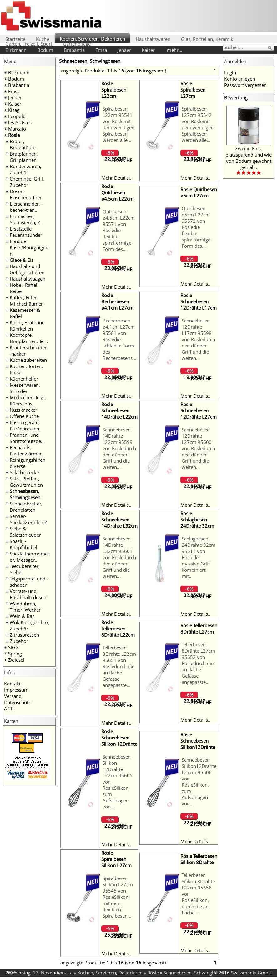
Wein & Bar (22, 616)
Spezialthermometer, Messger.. (29, 557)
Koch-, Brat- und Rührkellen (27, 326)
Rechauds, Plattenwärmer (26, 450)
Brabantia (74, 50)
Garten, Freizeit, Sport (29, 44)
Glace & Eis (22, 260)
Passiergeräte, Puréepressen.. (26, 425)
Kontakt (12, 684)
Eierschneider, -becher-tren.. (26, 207)
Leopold (17, 116)
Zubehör (19, 641)
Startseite (15, 39)
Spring (15, 654)
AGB (9, 709)
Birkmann (16, 50)
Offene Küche (24, 416)
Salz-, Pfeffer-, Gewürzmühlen (26, 482)
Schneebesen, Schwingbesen (25, 494)
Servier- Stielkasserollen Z (28, 519)
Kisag (14, 110)
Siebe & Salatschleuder (25, 532)
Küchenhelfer (24, 379)
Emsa (101, 50)
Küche (43, 39)
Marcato (17, 129)
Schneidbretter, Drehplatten (26, 507)
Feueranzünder (26, 235)
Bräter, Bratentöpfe (23, 144)
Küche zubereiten (28, 360)
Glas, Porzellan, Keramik (207, 39)
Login (230, 72)
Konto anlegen (240, 79)
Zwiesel (16, 660)
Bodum (45, 50)
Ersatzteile (21, 229)
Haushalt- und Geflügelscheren (27, 269)
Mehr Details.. (116, 178)
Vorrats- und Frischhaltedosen (28, 594)
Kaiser (148, 50)
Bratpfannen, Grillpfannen (24, 157)
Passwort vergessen (245, 85)
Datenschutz (17, 702)
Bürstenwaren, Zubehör (25, 169)
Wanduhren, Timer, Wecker (25, 607)
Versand (13, 696)
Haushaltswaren (153, 39)
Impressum (16, 690)
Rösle (14, 135)
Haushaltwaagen (28, 279)
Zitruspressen (24, 635)
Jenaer (124, 50)
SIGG (13, 647)
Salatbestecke (24, 472)
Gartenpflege (77, 44)
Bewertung (236, 97)
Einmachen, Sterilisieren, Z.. (26, 219)
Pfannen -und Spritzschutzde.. (27, 438)
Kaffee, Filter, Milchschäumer (26, 301)
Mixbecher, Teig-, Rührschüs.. (28, 400)
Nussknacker (23, 410)
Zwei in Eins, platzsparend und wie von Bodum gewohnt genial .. (249, 158)
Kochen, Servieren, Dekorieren (92, 39)
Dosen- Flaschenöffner (26, 194)
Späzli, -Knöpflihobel (23, 544)
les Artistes (20, 122)
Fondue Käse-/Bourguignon (29, 247)
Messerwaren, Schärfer (25, 388)
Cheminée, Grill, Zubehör (27, 182)
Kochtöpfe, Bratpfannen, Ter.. (29, 338)
